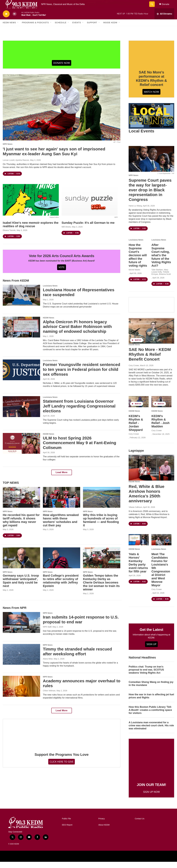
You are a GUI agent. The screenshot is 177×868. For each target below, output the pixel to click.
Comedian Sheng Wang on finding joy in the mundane (151, 690)
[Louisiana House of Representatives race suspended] (21, 301)
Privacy (101, 825)
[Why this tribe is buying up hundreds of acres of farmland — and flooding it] (102, 504)
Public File (66, 825)
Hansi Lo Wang (135, 212)
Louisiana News (50, 292)
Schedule (61, 29)
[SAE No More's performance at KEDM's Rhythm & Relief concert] (151, 60)
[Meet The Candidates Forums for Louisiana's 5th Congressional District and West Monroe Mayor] (161, 546)
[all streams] (164, 20)
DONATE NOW (62, 69)
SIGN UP (151, 650)
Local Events (141, 137)
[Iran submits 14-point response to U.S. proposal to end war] (21, 629)
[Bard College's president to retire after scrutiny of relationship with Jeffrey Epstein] (62, 564)
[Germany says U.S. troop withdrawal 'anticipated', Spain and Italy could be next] (21, 564)
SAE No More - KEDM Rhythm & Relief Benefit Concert (150, 361)
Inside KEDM (110, 29)
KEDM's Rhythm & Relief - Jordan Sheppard (136, 429)
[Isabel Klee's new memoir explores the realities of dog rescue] (31, 206)
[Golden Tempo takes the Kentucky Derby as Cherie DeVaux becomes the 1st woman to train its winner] (102, 564)
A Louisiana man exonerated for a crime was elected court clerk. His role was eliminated (151, 732)
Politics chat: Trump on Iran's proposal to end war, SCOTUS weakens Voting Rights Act (146, 676)
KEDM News (9, 29)
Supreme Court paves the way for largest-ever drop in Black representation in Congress (150, 196)
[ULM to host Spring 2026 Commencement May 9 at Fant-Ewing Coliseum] (21, 450)
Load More (62, 479)
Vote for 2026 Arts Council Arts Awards (62, 262)
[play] (6, 20)
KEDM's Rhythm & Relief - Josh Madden (160, 427)
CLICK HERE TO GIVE (62, 768)
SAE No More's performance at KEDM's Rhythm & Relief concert (151, 85)
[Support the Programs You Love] (62, 740)
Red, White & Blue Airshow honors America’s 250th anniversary (146, 500)
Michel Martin (134, 276)
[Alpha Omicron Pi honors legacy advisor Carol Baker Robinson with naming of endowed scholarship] (21, 333)
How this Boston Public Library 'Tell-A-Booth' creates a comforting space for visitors (150, 716)
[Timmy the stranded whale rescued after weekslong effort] (21, 661)
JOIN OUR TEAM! (151, 791)
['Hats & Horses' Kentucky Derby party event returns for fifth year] (139, 546)
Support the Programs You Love (62, 761)
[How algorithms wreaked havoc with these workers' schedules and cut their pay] (62, 504)
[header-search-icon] (153, 7)
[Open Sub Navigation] (18, 29)
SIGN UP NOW (151, 798)
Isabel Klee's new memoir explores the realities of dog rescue (31, 231)
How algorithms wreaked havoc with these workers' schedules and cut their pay (61, 526)
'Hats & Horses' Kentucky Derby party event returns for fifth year (138, 569)
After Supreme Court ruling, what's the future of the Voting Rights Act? (161, 261)
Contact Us (140, 825)
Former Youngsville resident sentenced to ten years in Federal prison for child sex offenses (82, 376)
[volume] (15, 20)
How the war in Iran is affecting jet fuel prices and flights (151, 702)
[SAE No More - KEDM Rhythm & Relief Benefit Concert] (151, 337)
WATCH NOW (151, 98)
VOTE (62, 273)
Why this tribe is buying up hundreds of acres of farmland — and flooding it (101, 526)
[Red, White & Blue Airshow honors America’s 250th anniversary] (151, 474)
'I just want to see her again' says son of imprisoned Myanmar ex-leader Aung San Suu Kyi (54, 158)
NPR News (8, 150)
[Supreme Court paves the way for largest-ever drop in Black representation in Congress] (151, 165)
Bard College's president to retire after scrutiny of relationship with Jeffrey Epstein (61, 587)
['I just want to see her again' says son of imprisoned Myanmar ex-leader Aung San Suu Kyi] (62, 114)
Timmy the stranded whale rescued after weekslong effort (77, 658)
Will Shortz (66, 233)
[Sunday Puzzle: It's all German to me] (90, 206)
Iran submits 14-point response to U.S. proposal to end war (81, 626)
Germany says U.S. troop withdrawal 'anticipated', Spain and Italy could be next (21, 587)
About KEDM (104, 831)
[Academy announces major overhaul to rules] (21, 692)
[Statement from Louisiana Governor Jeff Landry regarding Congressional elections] (21, 413)
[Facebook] (151, 311)
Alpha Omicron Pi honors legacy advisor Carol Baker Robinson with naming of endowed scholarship (77, 333)
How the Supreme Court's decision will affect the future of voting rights (138, 261)
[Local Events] (151, 122)
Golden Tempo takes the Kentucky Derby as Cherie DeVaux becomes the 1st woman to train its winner (101, 589)
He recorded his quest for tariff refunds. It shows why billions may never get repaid (21, 526)
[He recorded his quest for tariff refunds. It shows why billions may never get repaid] (21, 504)
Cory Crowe (134, 372)
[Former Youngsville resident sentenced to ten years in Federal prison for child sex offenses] (21, 376)
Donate (167, 7)
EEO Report (67, 831)
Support (92, 29)
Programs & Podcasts (35, 29)
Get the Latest (151, 636)
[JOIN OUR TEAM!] (151, 765)
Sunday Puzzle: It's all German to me (88, 229)
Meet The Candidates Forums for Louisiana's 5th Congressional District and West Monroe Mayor (161, 576)
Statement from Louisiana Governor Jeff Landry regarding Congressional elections (79, 412)
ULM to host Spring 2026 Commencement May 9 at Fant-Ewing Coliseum (80, 449)
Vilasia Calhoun (135, 513)
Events (77, 29)
